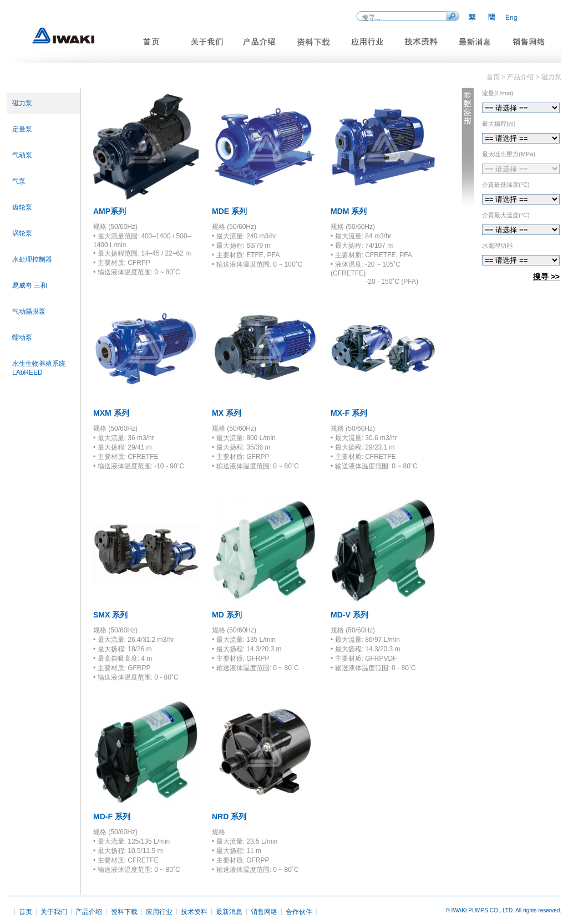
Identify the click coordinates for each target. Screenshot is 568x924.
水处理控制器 (32, 259)
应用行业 (159, 912)
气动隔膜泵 (29, 312)
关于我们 (54, 912)
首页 (26, 912)
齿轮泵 (22, 207)
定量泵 (22, 129)
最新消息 (229, 912)
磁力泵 (22, 103)
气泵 (19, 181)
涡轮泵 (22, 233)
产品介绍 (89, 912)
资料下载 (124, 912)
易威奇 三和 (30, 285)
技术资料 (194, 912)
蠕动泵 (22, 338)
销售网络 (264, 912)
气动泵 (22, 155)
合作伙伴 (299, 912)
